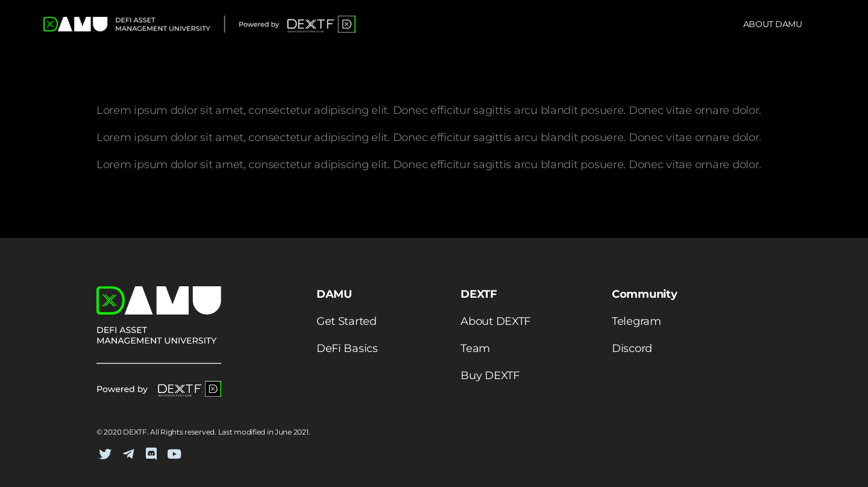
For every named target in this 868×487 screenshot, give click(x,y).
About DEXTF (495, 321)
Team (475, 348)
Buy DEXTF (490, 375)
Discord (632, 348)
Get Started (347, 321)
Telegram (637, 321)
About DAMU (773, 24)
